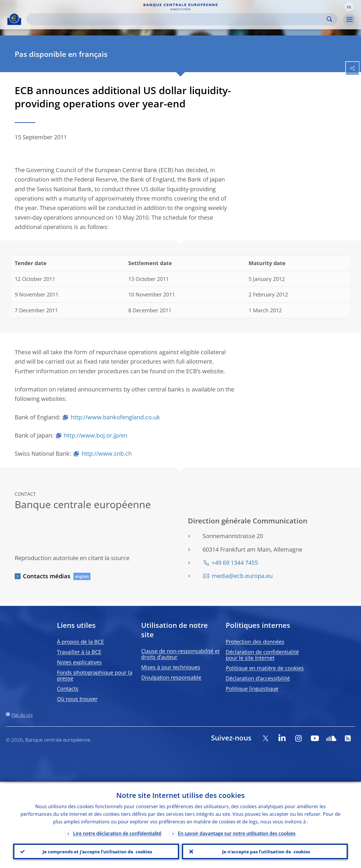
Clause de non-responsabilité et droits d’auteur (180, 654)
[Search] (177, 19)
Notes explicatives (79, 662)
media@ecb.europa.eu (242, 576)
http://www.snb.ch (107, 454)
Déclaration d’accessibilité (258, 678)
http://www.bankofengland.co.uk (115, 417)
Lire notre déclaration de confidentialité (117, 832)
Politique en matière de (265, 668)
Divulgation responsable (171, 677)
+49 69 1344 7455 (235, 563)
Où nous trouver (77, 699)
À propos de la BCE (80, 642)
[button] (349, 7)
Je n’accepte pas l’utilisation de (265, 851)
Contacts (68, 689)
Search (329, 19)
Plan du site (22, 715)
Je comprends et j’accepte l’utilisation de (96, 851)
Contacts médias (47, 576)
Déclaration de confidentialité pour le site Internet (262, 655)
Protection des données (255, 642)
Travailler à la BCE (79, 652)
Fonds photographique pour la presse (95, 675)
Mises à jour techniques (171, 667)
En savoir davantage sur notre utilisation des (237, 832)
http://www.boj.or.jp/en (96, 435)
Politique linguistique (252, 689)
